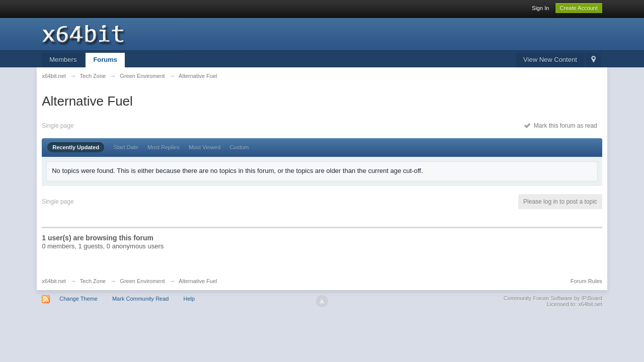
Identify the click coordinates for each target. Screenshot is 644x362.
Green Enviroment (142, 281)
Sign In (540, 8)
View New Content (550, 60)
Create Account (579, 8)
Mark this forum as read (561, 126)
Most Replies (164, 147)
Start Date (126, 147)
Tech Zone (93, 281)
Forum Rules (586, 281)
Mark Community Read (140, 299)
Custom (239, 147)
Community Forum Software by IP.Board (553, 298)
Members (63, 60)
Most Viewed (205, 147)
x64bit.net (54, 281)
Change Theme (78, 299)
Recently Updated (76, 147)
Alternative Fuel (198, 281)
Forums (105, 60)
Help (189, 299)
